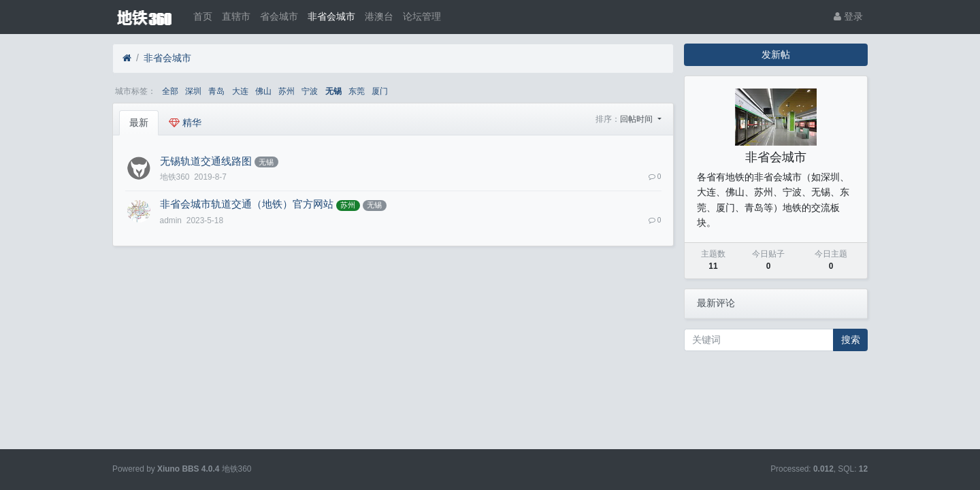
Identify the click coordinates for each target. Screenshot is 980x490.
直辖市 (236, 16)
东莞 (357, 91)
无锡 (333, 91)
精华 (185, 122)
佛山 (263, 91)
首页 (203, 16)
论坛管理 (422, 16)
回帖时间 (637, 119)
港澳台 (379, 16)
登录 (848, 16)
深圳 (193, 91)
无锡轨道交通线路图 (206, 161)
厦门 (380, 91)
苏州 (287, 91)
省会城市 (279, 16)
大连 (240, 91)
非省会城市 (331, 16)
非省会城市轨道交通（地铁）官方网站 (247, 204)
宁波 (310, 91)
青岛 (216, 91)
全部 (170, 91)
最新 (139, 122)
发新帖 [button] (776, 54)
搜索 (851, 340)
